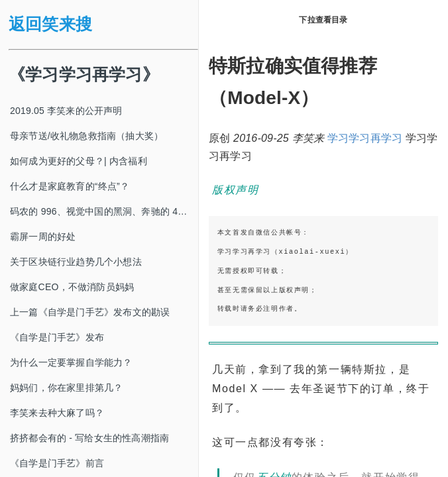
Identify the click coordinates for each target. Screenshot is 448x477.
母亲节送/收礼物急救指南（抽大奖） (86, 136)
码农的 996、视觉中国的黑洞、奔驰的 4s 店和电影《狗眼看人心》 (104, 211)
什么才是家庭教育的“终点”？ (70, 186)
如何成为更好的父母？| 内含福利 (79, 161)
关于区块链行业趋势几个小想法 (76, 262)
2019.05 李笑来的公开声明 (66, 111)
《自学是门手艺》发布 (57, 337)
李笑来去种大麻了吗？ (57, 413)
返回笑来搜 (50, 24)
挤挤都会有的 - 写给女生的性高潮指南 (89, 438)
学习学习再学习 (365, 138)
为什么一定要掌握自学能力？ (71, 362)
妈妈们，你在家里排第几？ (66, 388)
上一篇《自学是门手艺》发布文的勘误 (90, 312)
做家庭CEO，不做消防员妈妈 (72, 287)
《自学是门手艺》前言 (57, 463)
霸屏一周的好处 (43, 237)
